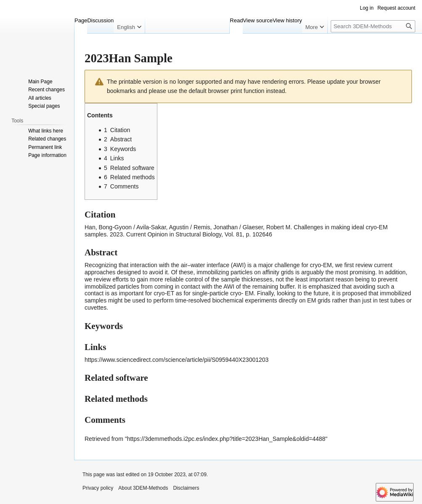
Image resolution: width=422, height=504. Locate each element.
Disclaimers (186, 488)
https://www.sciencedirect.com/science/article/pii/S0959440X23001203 (176, 360)
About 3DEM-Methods (143, 488)
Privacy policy (98, 488)
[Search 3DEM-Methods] (373, 26)
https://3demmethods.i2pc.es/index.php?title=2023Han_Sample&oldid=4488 (226, 439)
